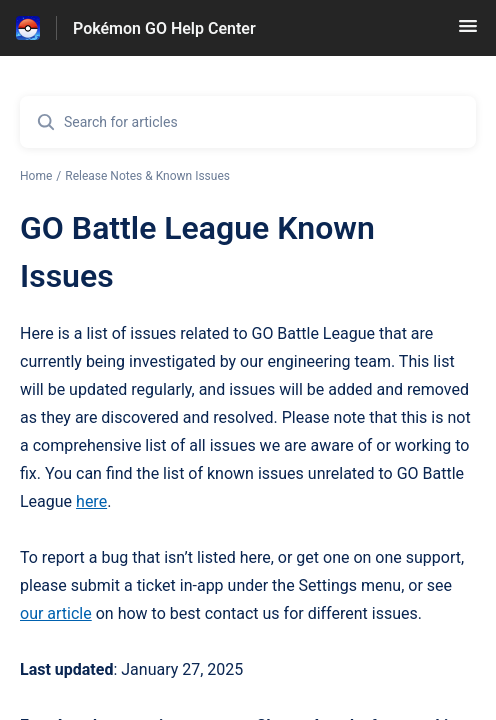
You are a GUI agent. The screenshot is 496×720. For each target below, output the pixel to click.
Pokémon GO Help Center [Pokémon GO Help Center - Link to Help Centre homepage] (164, 28)
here (91, 501)
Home (36, 176)
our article (56, 613)
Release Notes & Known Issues (147, 176)
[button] (468, 32)
